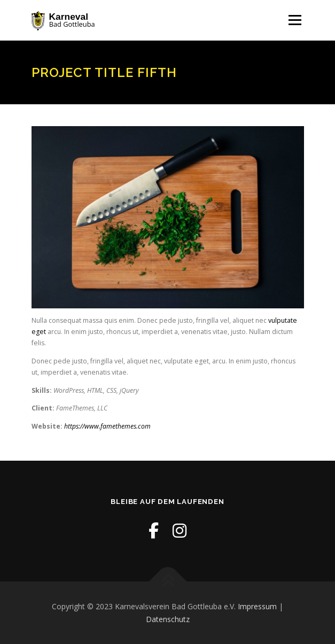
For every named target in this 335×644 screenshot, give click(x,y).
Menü (294, 20)
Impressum (257, 606)
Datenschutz (168, 619)
